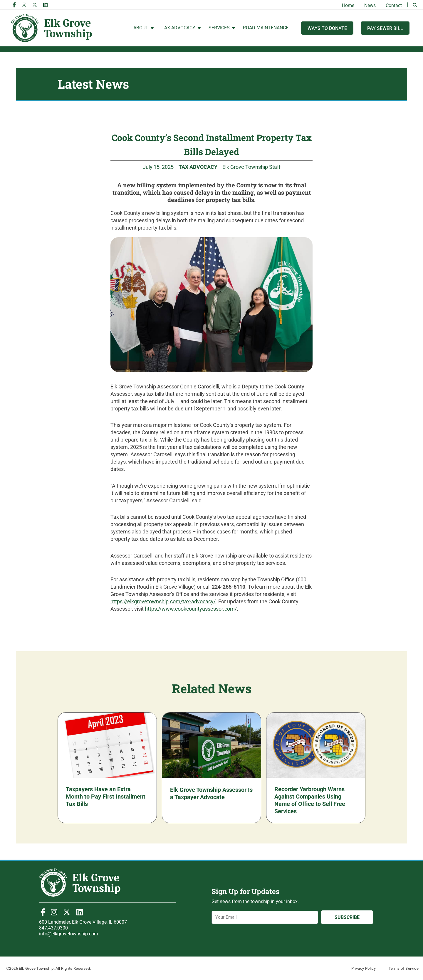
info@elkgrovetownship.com (69, 934)
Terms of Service (404, 968)
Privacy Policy (364, 968)
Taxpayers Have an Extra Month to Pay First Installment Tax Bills (106, 797)
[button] (415, 5)
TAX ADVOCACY (198, 167)
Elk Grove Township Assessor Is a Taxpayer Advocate (211, 793)
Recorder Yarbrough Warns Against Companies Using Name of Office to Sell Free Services (310, 800)
